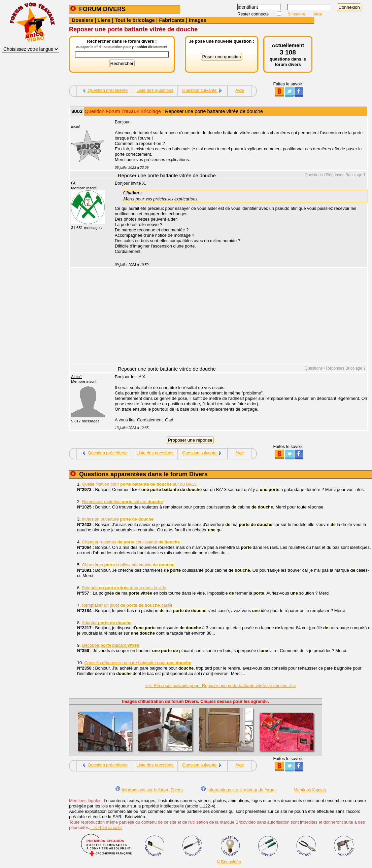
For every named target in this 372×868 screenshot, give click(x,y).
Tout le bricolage (135, 20)
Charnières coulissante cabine (128, 565)
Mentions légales (310, 790)
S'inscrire (297, 14)
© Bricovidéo (229, 862)
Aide (318, 14)
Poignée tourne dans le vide (124, 588)
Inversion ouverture (118, 519)
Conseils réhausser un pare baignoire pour (138, 663)
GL (74, 183)
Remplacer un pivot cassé (127, 605)
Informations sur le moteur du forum (238, 790)
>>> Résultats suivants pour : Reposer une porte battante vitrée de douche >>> (221, 686)
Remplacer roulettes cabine (122, 502)
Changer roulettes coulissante (131, 542)
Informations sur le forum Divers (149, 790)
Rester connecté (254, 14)
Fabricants (172, 20)
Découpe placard (110, 645)
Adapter (107, 623)
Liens (104, 20)
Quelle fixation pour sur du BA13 (139, 484)
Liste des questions (155, 90)
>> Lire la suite (106, 827)
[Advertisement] (237, 316)
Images (198, 20)
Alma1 (77, 377)
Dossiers (82, 20)
